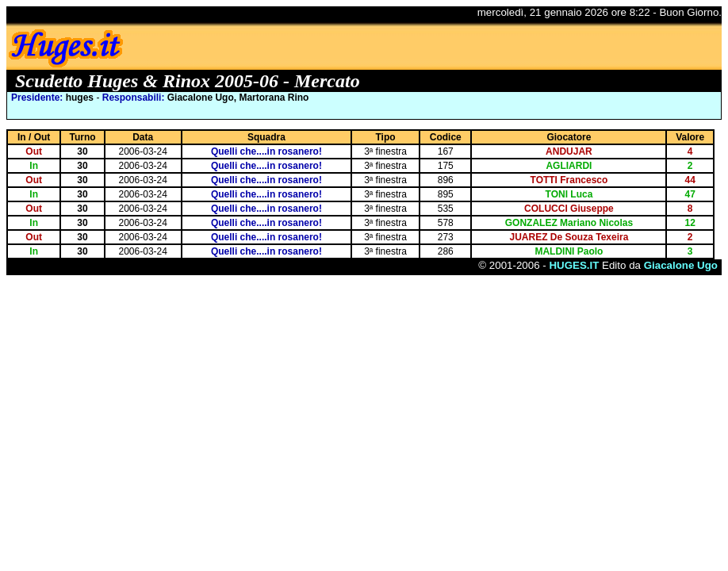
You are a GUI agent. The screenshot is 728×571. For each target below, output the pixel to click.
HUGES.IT (574, 265)
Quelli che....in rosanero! (266, 151)
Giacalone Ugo (681, 265)
